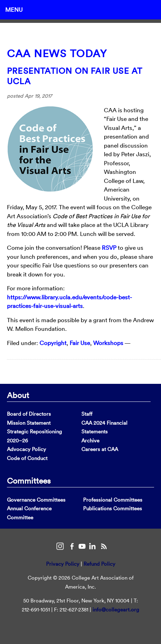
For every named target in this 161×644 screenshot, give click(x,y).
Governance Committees (36, 500)
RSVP (109, 248)
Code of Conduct (27, 458)
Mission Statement (29, 423)
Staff (87, 414)
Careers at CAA (100, 449)
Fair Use (80, 343)
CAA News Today (57, 54)
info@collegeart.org (116, 610)
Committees (29, 480)
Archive (90, 440)
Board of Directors (29, 414)
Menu (14, 10)
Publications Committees (113, 508)
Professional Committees (113, 500)
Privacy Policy (63, 564)
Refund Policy (99, 564)
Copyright (53, 343)
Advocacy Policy (26, 449)
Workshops (108, 343)
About (18, 395)
